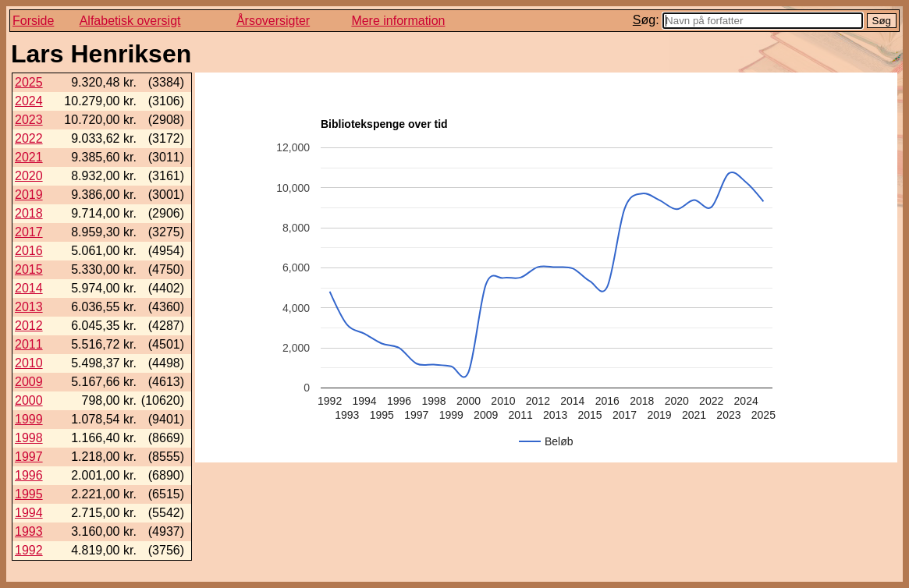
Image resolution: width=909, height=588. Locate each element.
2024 (29, 101)
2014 (29, 288)
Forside (33, 21)
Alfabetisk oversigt (130, 21)
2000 (29, 400)
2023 (29, 120)
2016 (29, 251)
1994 (29, 513)
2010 (29, 363)
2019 (29, 195)
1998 (29, 438)
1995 (29, 494)
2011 (29, 344)
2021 (29, 157)
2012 (29, 326)
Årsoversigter (273, 21)
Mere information (398, 21)
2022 (29, 138)
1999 (29, 419)
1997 (29, 457)
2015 (29, 269)
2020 (29, 176)
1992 (29, 550)
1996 (29, 475)
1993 (29, 531)
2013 (29, 307)
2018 (29, 213)
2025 (29, 82)
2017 (29, 232)
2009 (29, 382)
